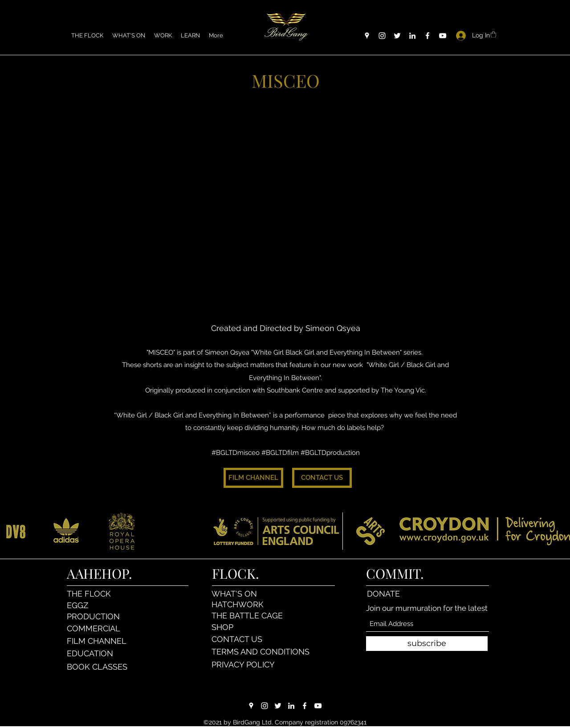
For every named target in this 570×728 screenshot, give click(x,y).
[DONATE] (398, 593)
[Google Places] (367, 36)
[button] (163, 36)
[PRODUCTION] (98, 617)
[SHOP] (243, 627)
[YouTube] (443, 36)
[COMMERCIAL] (98, 629)
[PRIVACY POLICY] (245, 665)
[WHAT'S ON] (243, 593)
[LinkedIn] (412, 36)
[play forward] (559, 531)
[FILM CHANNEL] (253, 478)
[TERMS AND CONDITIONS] (262, 652)
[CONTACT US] (322, 478)
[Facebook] (427, 36)
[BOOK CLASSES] (98, 667)
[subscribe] (427, 644)
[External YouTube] (285, 208)
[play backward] (11, 531)
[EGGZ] (98, 605)
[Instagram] (382, 36)
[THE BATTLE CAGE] (258, 616)
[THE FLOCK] (98, 593)
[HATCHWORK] (243, 604)
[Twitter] (397, 36)
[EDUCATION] (98, 654)
